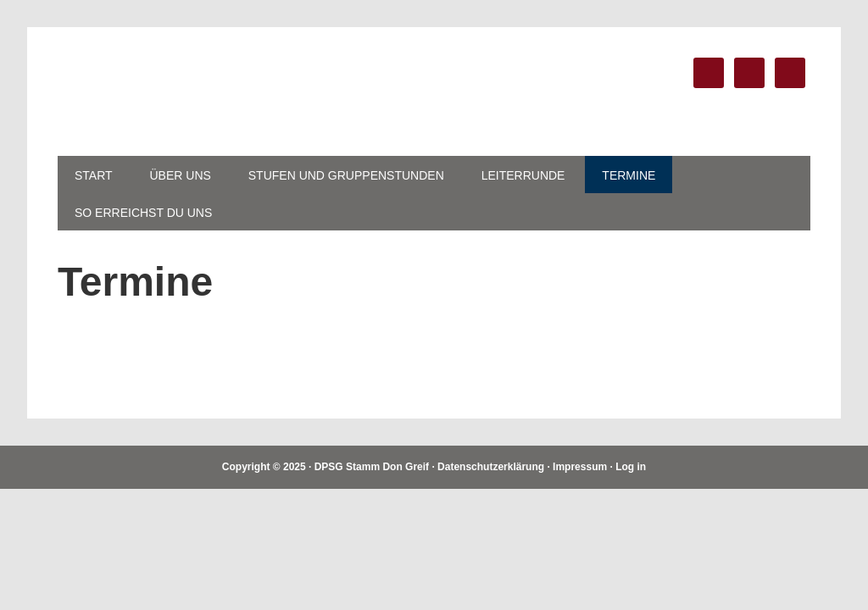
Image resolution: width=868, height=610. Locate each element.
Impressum (580, 467)
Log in (631, 467)
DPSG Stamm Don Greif (172, 91)
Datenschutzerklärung (491, 467)
